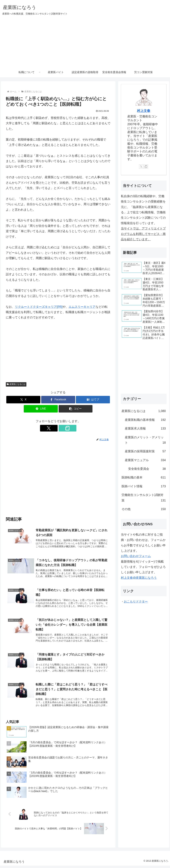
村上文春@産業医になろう (139, 578)
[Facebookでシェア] (58, 400)
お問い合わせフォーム (136, 556)
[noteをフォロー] (62, 428)
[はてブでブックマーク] (93, 400)
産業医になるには (16, 384)
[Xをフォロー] (54, 428)
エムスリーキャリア (82, 307)
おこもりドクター (136, 602)
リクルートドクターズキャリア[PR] (39, 307)
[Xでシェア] (23, 400)
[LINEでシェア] (41, 409)
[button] (76, 409)
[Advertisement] (85, 42)
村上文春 (144, 111)
